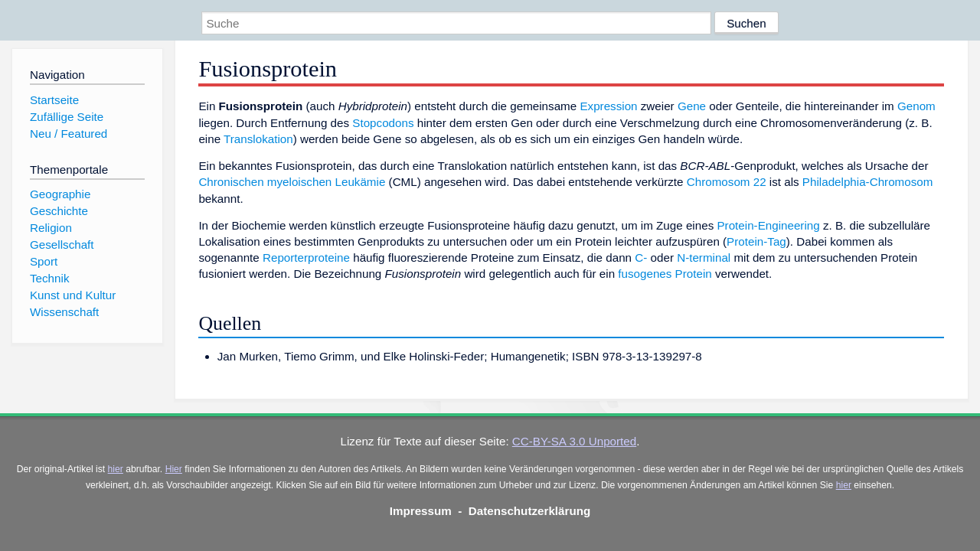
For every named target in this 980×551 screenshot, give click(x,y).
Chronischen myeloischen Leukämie (292, 182)
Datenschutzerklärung (530, 511)
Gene (692, 106)
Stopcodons (383, 123)
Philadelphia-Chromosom (868, 182)
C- (641, 258)
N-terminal (704, 258)
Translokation (258, 139)
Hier (174, 469)
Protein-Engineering (768, 225)
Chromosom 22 (727, 182)
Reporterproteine (306, 258)
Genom (916, 106)
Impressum (421, 511)
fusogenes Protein (665, 274)
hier (116, 469)
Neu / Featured (69, 134)
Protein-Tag (756, 241)
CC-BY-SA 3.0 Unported (574, 441)
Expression (608, 106)
